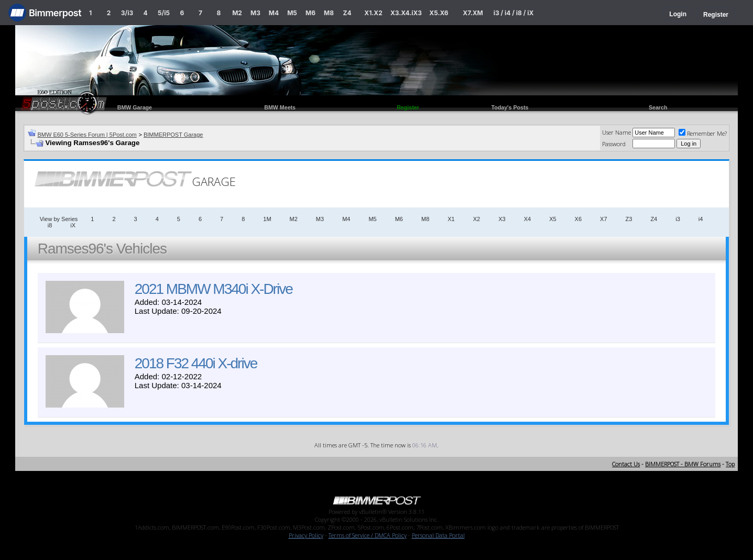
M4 (274, 13)
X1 (451, 219)
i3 (678, 219)
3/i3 (127, 13)
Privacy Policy (306, 535)
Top (730, 464)
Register (716, 15)
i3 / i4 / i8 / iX (514, 13)
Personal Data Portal (438, 535)
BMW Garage (135, 107)
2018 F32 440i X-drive (196, 363)
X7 (603, 219)
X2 (477, 219)
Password (614, 144)
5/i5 (164, 13)
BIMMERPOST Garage (173, 135)
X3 (502, 219)
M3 (255, 13)
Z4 (347, 13)
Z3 (629, 219)
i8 (50, 225)
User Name (616, 132)
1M (267, 219)
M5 (292, 13)
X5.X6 (439, 13)
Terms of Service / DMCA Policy (368, 535)
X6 (578, 219)
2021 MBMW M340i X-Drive (214, 289)
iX (73, 225)
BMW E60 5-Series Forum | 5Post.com (87, 135)
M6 (310, 13)
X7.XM (473, 13)
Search (658, 107)
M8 (329, 13)
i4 (701, 219)
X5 (553, 219)
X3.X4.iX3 (406, 13)
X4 (527, 219)
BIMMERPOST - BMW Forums (683, 464)
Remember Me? (703, 133)
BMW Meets (280, 107)
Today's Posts (510, 107)
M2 (237, 13)
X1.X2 (373, 13)
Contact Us (626, 464)
